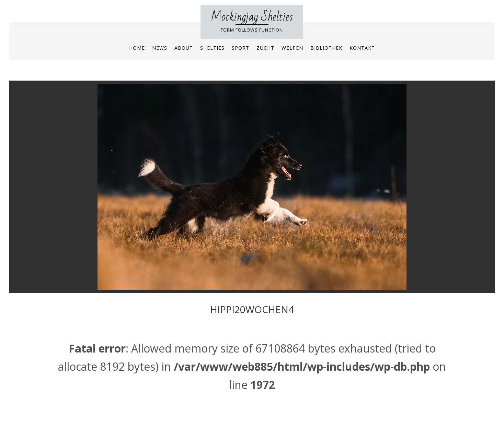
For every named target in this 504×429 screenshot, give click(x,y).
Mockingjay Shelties (252, 17)
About (184, 48)
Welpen (292, 48)
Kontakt (362, 48)
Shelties (212, 48)
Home (137, 48)
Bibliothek (326, 48)
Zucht (265, 48)
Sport (240, 48)
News (160, 48)
